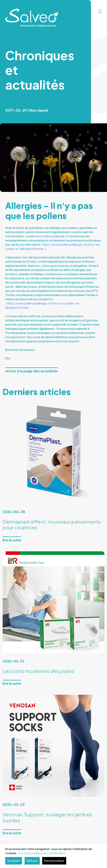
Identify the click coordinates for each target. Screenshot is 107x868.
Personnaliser (54, 861)
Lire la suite (12, 540)
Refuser (32, 861)
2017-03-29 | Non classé (27, 110)
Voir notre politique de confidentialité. (42, 853)
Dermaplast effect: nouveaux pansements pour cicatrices (52, 525)
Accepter (14, 861)
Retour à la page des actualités (32, 371)
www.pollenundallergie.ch (52, 236)
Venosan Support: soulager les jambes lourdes (47, 817)
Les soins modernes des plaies (38, 671)
